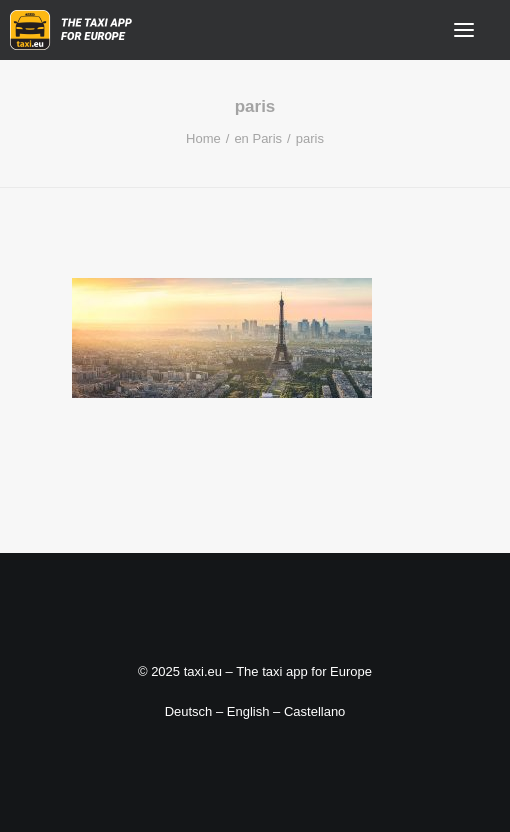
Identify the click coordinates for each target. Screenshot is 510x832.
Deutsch (189, 711)
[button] (464, 30)
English (248, 711)
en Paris (258, 138)
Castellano (314, 711)
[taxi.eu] (71, 30)
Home (203, 138)
